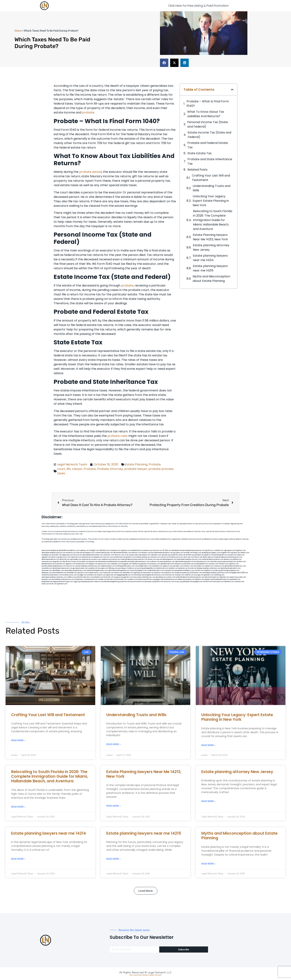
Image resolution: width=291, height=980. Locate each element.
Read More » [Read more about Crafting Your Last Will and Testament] (18, 740)
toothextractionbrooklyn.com (52, 575)
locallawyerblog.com (143, 557)
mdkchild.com (104, 550)
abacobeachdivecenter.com (93, 555)
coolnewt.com (132, 579)
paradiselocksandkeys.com (184, 570)
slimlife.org (190, 555)
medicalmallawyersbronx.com (213, 559)
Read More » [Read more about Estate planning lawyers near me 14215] (113, 859)
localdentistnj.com (137, 550)
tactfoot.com (208, 582)
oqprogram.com (230, 550)
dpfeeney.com (47, 573)
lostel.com (45, 584)
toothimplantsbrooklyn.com (125, 566)
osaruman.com (47, 562)
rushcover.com (157, 550)
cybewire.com (219, 566)
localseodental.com (201, 564)
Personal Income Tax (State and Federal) (208, 124)
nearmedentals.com (59, 573)
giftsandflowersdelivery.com (69, 550)
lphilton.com (237, 559)
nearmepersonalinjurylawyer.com (54, 553)
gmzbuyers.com (104, 564)
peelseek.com (235, 579)
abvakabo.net (177, 550)
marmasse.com (218, 582)
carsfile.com (199, 570)
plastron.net (93, 562)
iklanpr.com (197, 553)
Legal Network (156, 975)
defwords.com (65, 559)
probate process (161, 469)
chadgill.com (94, 550)
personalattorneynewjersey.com (194, 550)
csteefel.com (219, 550)
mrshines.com (155, 562)
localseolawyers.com (202, 562)
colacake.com (169, 570)
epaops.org (209, 579)
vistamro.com (98, 582)
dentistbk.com (128, 573)
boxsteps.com (103, 568)
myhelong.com (219, 575)
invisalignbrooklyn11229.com (238, 573)
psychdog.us (122, 568)
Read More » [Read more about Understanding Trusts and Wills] (113, 744)
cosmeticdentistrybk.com (104, 553)
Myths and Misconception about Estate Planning (211, 279)
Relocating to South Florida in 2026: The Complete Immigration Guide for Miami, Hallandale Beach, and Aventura (213, 220)
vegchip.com (125, 550)
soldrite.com (189, 575)
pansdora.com (98, 577)
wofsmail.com (60, 564)
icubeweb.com (108, 573)
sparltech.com (62, 584)
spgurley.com (70, 564)
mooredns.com (47, 568)
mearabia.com (157, 566)
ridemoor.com (234, 564)
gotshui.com (130, 557)
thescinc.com (136, 553)
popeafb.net (125, 562)
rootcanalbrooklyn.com (143, 566)
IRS (69, 469)
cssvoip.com (75, 562)
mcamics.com (96, 559)
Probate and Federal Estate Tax (208, 145)
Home (18, 31)
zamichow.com (109, 555)
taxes (61, 473)
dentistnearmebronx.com (50, 559)
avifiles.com (118, 573)
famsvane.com (47, 570)
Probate (155, 464)
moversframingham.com (138, 570)
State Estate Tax (200, 153)
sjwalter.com (241, 562)
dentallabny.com (58, 570)
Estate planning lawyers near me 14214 (210, 258)
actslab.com (188, 553)
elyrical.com (78, 555)
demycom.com (65, 557)
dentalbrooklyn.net (48, 564)
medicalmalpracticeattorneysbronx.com (190, 577)
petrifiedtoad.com (220, 555)
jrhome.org (142, 579)
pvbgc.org (159, 579)
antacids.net (86, 557)
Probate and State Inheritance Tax (210, 161)
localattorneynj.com (170, 579)
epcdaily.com (178, 566)
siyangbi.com (82, 575)
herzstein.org (136, 555)
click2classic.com (196, 573)
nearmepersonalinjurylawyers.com (189, 559)
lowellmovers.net (119, 557)
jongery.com (216, 553)
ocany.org (178, 582)
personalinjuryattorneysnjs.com (89, 566)
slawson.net (80, 553)
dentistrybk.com (163, 568)
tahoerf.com (245, 553)
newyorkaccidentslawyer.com (144, 577)
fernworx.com (119, 555)
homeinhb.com (72, 573)
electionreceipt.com (212, 577)
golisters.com (128, 577)
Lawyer (77, 469)
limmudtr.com (109, 577)
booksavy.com (155, 564)
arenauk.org (166, 555)
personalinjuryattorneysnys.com (63, 579)
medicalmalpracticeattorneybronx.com (228, 557)
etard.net (80, 577)
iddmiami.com (229, 582)
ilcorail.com (192, 568)
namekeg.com (47, 555)
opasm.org (234, 577)
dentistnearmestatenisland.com (109, 562)
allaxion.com (228, 559)
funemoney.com (81, 579)
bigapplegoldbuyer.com (125, 575)
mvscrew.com (108, 557)
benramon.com (92, 579)
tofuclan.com (170, 575)
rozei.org (128, 555)
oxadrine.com (93, 568)
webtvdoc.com (156, 555)
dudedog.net (206, 553)
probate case (117, 436)
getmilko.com (209, 575)
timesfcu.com (188, 566)
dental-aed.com (208, 557)
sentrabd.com (199, 555)
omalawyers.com (82, 564)
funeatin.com (180, 575)
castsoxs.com (213, 564)
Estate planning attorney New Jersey (211, 247)
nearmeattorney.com (167, 562)
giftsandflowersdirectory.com (235, 566)
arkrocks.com (88, 577)
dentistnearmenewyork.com (62, 568)
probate (127, 285)
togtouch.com (168, 566)
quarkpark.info (187, 582)
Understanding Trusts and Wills (211, 188)
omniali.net (174, 555)
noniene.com (146, 555)
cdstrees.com (239, 582)
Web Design (143, 975)
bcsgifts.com (84, 562)
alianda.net (55, 550)
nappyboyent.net (59, 582)
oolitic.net (182, 555)
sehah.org (181, 579)
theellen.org (136, 564)
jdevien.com (145, 564)
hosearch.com (169, 573)
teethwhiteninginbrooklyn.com (97, 570)
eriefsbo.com (92, 575)
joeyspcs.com (82, 573)
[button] (164, 63)
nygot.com (69, 582)
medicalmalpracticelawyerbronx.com (134, 559)
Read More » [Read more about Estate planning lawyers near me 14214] (18, 859)
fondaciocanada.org (182, 573)
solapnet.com (209, 570)
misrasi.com (165, 557)
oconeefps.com (115, 550)
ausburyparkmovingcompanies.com (227, 570)
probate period (90, 172)
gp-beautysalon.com (80, 568)
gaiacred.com (111, 575)
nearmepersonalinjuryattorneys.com (215, 573)
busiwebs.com (122, 579)
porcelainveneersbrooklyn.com (162, 553)
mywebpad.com (97, 557)
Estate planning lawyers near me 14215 (210, 268)
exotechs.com (71, 553)
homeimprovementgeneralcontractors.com (150, 575)
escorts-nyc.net (72, 566)
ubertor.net (198, 557)
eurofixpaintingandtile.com (147, 568)
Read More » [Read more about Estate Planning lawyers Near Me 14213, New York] (113, 806)
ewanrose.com (125, 582)
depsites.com (225, 577)
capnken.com (84, 550)
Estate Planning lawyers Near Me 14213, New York (210, 237)
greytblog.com (161, 577)
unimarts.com (155, 557)
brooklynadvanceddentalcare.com (54, 566)
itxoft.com (53, 584)
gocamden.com (76, 559)
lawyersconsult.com (138, 582)
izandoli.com (102, 579)
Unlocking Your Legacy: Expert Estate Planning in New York (211, 201)
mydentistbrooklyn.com (155, 570)
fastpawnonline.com (108, 566)
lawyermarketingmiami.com (167, 559)
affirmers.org (151, 579)
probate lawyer (136, 469)
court (61, 469)
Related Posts (197, 170)
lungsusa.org (119, 577)
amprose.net (86, 559)
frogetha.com (225, 553)
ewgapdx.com (127, 564)
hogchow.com (241, 550)
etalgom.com (93, 564)
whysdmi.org (215, 562)
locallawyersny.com (70, 575)
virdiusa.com (116, 559)
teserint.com (102, 575)
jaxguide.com (57, 562)
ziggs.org (77, 582)
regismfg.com (138, 573)
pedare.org (147, 550)
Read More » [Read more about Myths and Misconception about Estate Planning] (209, 864)
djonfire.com (200, 579)
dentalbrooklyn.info (167, 564)
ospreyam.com (76, 557)
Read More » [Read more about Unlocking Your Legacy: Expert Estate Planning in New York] (209, 745)
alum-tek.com (189, 557)
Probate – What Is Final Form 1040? (208, 104)
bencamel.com (149, 573)
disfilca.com (159, 582)
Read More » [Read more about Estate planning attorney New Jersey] (209, 801)
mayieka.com (235, 553)
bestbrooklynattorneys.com (140, 562)
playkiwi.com (159, 573)
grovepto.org (150, 582)
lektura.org (55, 557)
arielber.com (173, 568)
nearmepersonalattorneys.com (76, 570)
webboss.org (106, 559)
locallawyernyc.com (95, 573)
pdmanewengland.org (111, 582)
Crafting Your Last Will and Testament (211, 178)
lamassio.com (46, 579)
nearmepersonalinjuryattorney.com (54, 577)
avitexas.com (179, 564)
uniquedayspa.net (87, 582)
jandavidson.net (47, 582)
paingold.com (198, 582)
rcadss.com (242, 577)
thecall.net (66, 562)
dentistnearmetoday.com (122, 553)
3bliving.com (113, 568)
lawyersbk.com (199, 566)
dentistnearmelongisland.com (119, 570)
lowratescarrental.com (228, 562)
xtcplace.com (190, 579)
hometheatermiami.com (221, 579)
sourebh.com (232, 555)
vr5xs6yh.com (223, 564)
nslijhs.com (241, 555)
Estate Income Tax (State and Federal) (209, 135)
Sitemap (133, 975)
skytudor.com (57, 555)
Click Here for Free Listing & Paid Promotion (198, 6)
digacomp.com (68, 555)
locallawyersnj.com (176, 557)
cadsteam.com (116, 564)
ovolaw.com (171, 577)
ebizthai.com (189, 564)
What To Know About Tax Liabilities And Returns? (206, 114)
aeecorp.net (46, 550)
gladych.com (209, 555)
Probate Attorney (110, 469)
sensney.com (146, 553)
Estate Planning (136, 464)
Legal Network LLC (160, 972)
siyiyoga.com (199, 575)
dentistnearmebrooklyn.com (231, 568)
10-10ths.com (167, 550)
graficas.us (210, 550)
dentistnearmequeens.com (185, 562)
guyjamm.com (178, 553)
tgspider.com (46, 557)
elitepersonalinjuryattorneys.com (209, 568)
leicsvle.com (112, 579)
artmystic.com (169, 582)
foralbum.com (132, 568)
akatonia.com (183, 568)
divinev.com (152, 559)
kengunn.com (90, 553)
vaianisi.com (209, 566)
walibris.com (72, 577)
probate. (88, 112)
